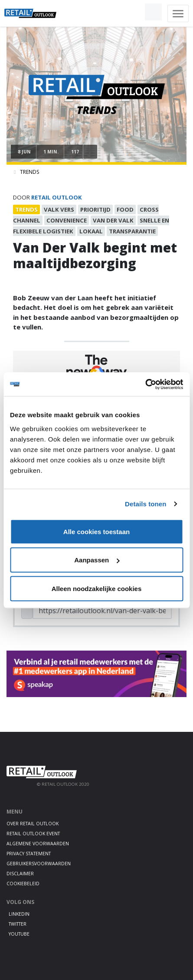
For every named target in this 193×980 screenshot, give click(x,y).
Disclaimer (20, 874)
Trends (29, 172)
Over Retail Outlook (33, 824)
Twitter (18, 924)
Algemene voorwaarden (38, 844)
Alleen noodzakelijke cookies (97, 588)
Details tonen (146, 504)
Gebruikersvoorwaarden (39, 864)
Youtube (19, 934)
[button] (133, 12)
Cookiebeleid (23, 884)
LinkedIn (19, 914)
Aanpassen (97, 560)
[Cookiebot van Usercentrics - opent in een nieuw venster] (145, 384)
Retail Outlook (57, 197)
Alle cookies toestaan (96, 531)
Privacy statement (29, 854)
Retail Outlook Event (33, 834)
